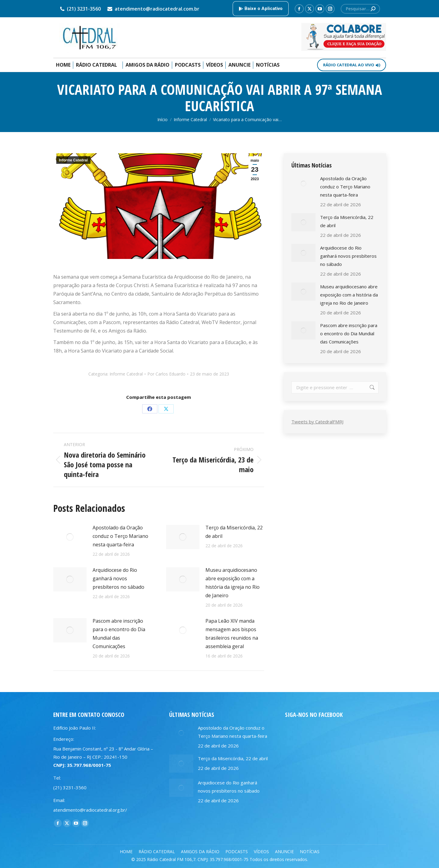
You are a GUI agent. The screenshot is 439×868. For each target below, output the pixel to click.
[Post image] (70, 537)
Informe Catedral (73, 160)
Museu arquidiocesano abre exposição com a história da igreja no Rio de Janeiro (233, 583)
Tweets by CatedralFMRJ (317, 422)
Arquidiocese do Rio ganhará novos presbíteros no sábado (118, 578)
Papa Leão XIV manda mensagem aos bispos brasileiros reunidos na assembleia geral (232, 634)
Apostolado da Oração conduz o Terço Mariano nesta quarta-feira (120, 536)
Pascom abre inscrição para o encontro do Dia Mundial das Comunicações (119, 634)
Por (166, 374)
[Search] (360, 9)
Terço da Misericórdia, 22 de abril (234, 532)
